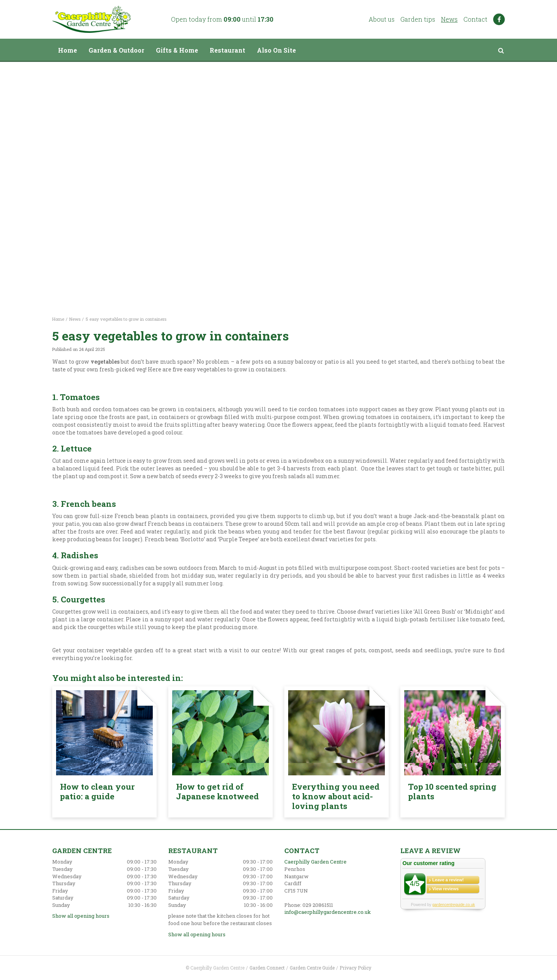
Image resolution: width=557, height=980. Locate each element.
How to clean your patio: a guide (97, 791)
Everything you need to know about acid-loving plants (336, 796)
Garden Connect (267, 968)
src (501, 50)
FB (499, 19)
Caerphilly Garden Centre (315, 862)
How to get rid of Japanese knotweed (217, 791)
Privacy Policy (355, 968)
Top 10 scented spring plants (452, 791)
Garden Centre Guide (312, 968)
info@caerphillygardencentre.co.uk (328, 912)
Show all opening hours (81, 916)
